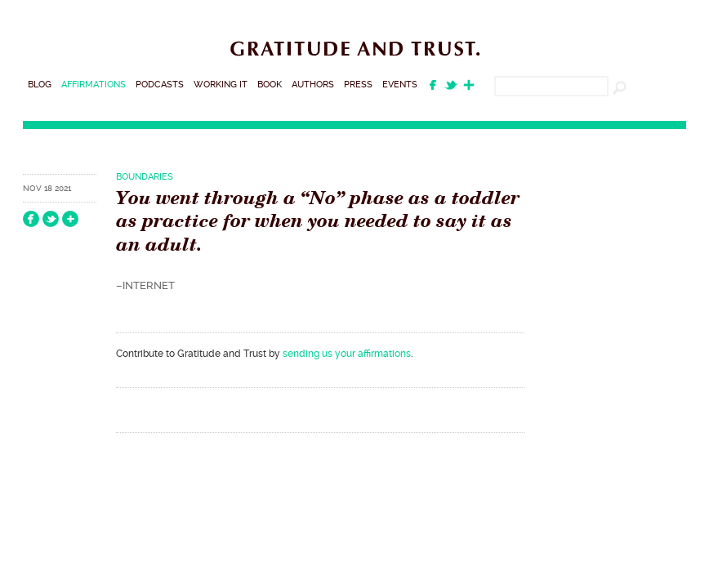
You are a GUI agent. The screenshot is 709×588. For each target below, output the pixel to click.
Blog (40, 85)
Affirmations (94, 85)
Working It (221, 85)
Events (400, 85)
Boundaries (145, 177)
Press (358, 85)
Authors (313, 85)
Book (270, 85)
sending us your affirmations (347, 354)
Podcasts (160, 85)
